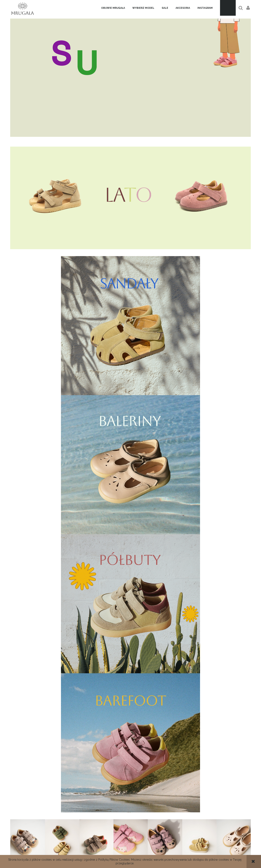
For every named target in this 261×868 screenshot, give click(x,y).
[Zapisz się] (158, 775)
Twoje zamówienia (211, 851)
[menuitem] (113, 8)
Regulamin (130, 851)
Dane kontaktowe (50, 851)
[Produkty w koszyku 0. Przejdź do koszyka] (228, 8)
